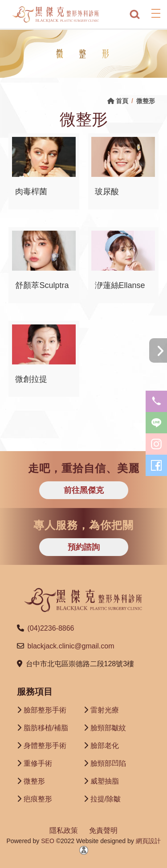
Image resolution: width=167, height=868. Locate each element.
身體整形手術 (45, 746)
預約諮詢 (84, 547)
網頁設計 (148, 841)
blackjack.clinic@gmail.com (71, 646)
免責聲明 (103, 830)
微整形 (34, 781)
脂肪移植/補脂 (46, 728)
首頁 (118, 101)
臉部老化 (105, 746)
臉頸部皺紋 (108, 728)
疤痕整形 (38, 799)
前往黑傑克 (84, 490)
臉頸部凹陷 (108, 763)
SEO (47, 841)
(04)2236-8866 (51, 628)
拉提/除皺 (106, 799)
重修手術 (38, 763)
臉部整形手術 (45, 710)
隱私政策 (64, 830)
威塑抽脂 (105, 781)
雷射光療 (105, 710)
